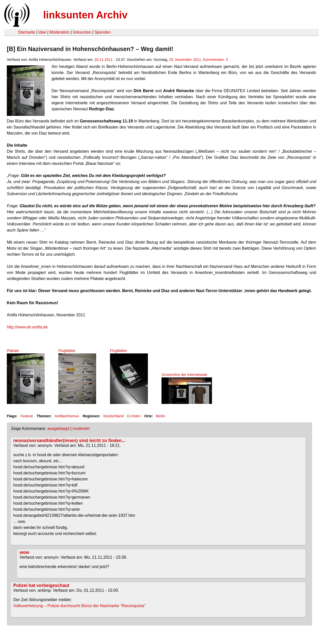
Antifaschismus (67, 416)
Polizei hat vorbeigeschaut (41, 585)
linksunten (82, 32)
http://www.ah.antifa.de (27, 327)
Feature (27, 416)
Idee (42, 32)
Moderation (60, 32)
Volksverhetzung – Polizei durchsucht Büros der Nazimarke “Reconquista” (79, 606)
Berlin (161, 416)
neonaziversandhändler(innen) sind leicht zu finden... (69, 441)
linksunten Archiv (85, 15)
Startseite (26, 32)
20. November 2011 (185, 60)
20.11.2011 (103, 60)
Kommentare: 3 (216, 60)
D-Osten (134, 416)
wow (24, 552)
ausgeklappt (58, 429)
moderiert (81, 429)
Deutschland (113, 416)
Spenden (102, 32)
